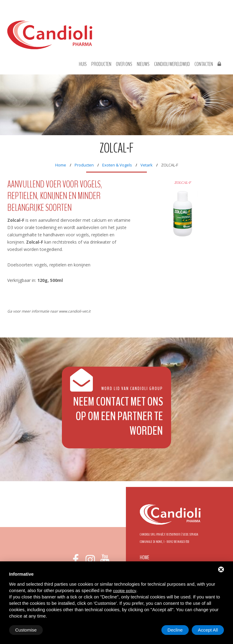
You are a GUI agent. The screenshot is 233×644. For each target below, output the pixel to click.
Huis (83, 64)
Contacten (204, 64)
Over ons (124, 64)
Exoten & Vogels (117, 165)
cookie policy (125, 591)
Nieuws (143, 64)
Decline (175, 630)
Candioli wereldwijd (172, 64)
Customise (26, 630)
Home (61, 165)
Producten (101, 64)
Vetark (147, 165)
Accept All (208, 630)
